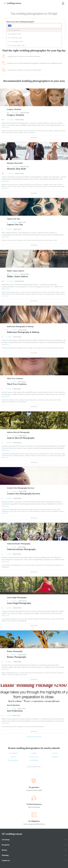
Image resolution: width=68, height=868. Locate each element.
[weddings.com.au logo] (12, 3)
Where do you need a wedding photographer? (20, 22)
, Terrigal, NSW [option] (13, 30)
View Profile (34, 138)
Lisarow (55, 753)
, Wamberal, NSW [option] (14, 34)
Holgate (34, 753)
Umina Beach (34, 760)
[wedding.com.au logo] (12, 835)
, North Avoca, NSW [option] (15, 38)
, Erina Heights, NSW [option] (15, 42)
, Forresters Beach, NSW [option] (16, 45)
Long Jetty (55, 757)
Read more (5, 127)
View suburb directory (34, 767)
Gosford (13, 757)
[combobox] (34, 26)
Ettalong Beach (13, 760)
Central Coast (34, 757)
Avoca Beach (13, 753)
